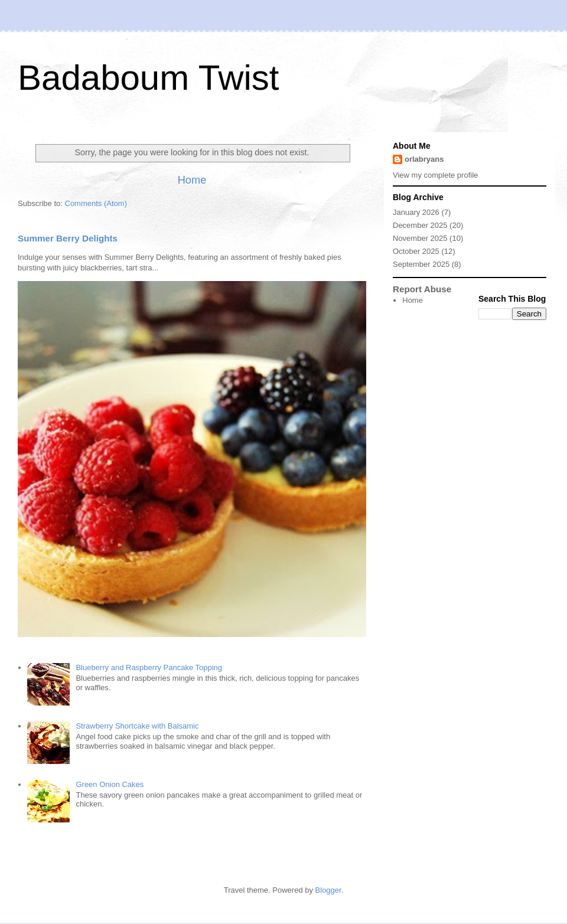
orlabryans (424, 159)
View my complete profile (435, 175)
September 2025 (421, 264)
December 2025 (420, 225)
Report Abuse (422, 289)
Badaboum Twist (148, 78)
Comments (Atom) (96, 203)
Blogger (328, 890)
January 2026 (416, 212)
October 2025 (416, 251)
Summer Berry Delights (68, 238)
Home (192, 180)
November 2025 (420, 238)
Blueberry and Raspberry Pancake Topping (149, 667)
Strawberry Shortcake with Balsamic (137, 726)
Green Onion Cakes (110, 784)
